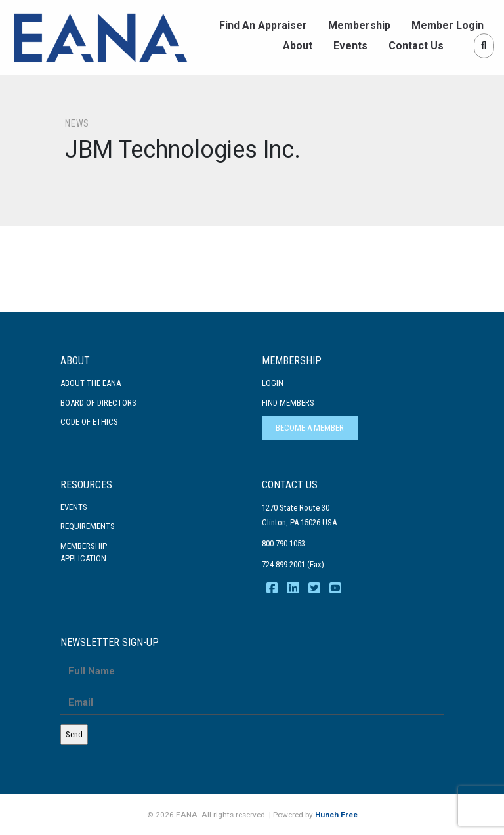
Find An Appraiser (263, 25)
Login (273, 383)
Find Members (288, 403)
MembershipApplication (84, 552)
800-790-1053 (283, 543)
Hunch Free (336, 815)
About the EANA (91, 383)
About (298, 46)
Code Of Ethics (89, 422)
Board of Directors (98, 403)
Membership (359, 25)
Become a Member (310, 428)
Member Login (448, 25)
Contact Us (416, 46)
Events (350, 46)
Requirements (88, 526)
